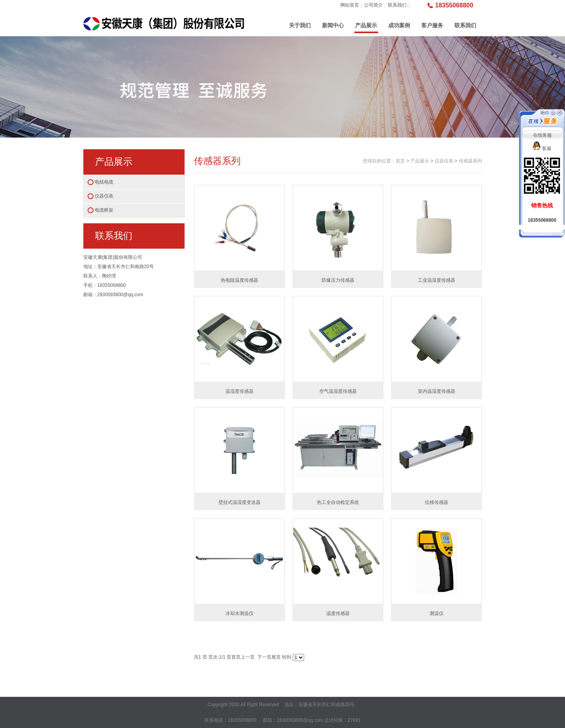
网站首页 (350, 5)
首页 (400, 161)
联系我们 (397, 5)
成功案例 (399, 25)
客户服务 (432, 25)
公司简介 (373, 5)
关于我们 (300, 25)
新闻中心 (333, 25)
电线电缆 (104, 182)
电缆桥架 (104, 210)
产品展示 (366, 25)
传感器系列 (470, 161)
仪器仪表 (104, 196)
